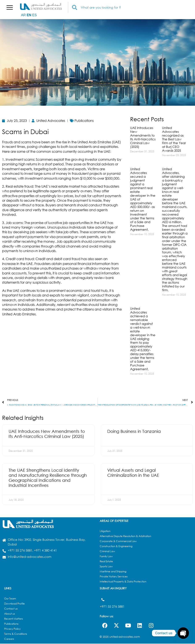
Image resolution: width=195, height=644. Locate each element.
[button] (10, 7)
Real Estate (106, 562)
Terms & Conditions (16, 634)
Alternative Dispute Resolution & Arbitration (125, 537)
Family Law (106, 557)
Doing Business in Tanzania (134, 432)
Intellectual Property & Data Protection (123, 582)
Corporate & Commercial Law (118, 542)
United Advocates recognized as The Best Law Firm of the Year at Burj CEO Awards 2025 (174, 139)
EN (29, 15)
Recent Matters (14, 619)
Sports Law (106, 567)
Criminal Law (107, 552)
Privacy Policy (12, 629)
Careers (9, 639)
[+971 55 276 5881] (103, 600)
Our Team (10, 599)
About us (10, 614)
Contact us (11, 609)
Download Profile (14, 604)
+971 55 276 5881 (112, 606)
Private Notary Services (114, 577)
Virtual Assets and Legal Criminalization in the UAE (133, 473)
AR (23, 15)
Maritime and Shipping (113, 572)
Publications (11, 624)
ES (35, 15)
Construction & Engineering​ (116, 547)
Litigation (105, 531)
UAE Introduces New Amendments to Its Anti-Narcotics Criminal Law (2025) (143, 137)
